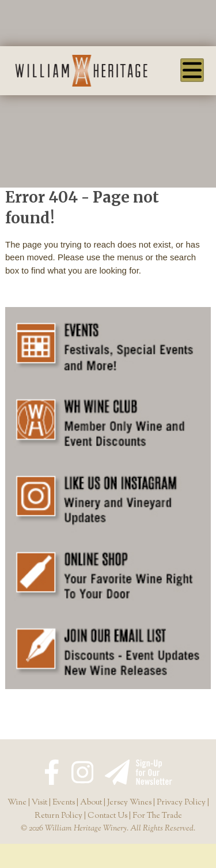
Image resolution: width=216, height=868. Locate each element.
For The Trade (157, 816)
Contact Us (107, 816)
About (91, 803)
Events (64, 803)
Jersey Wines (129, 803)
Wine (17, 803)
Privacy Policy (181, 803)
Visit (39, 803)
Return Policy (58, 816)
